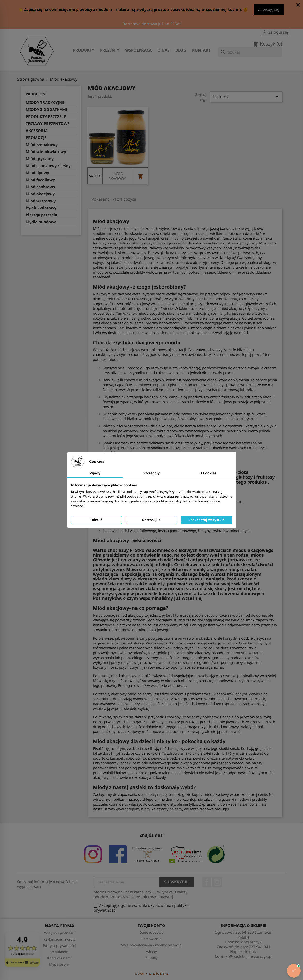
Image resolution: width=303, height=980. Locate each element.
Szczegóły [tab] (151, 473)
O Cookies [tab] (208, 473)
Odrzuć (96, 520)
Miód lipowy (37, 173)
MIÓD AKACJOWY (117, 176)
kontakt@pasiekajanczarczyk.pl (244, 956)
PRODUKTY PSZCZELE (46, 117)
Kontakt (201, 50)
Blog (181, 50)
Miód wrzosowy (41, 201)
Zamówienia (151, 939)
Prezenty (110, 50)
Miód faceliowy (40, 180)
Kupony (151, 958)
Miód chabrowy (40, 187)
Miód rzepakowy (42, 145)
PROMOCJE (36, 138)
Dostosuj (152, 520)
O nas (163, 50)
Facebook (207, 882)
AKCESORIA (37, 131)
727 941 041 (260, 947)
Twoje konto (151, 925)
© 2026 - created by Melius (152, 974)
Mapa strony (59, 964)
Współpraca (138, 50)
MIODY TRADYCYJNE (45, 103)
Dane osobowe (151, 932)
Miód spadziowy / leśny (48, 166)
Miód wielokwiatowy (46, 152)
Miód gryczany (40, 159)
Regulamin (59, 952)
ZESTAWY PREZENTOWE (48, 124)
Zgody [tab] (95, 473)
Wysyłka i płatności (59, 933)
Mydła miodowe (41, 222)
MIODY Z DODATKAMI (47, 110)
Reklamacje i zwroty (59, 939)
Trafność (246, 97)
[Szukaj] (250, 52)
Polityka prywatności (59, 945)
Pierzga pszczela (42, 215)
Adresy (151, 951)
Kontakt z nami (59, 958)
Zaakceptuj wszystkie (207, 520)
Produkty (84, 50)
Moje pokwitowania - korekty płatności (151, 945)
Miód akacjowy (40, 194)
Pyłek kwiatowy (41, 208)
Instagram (217, 882)
